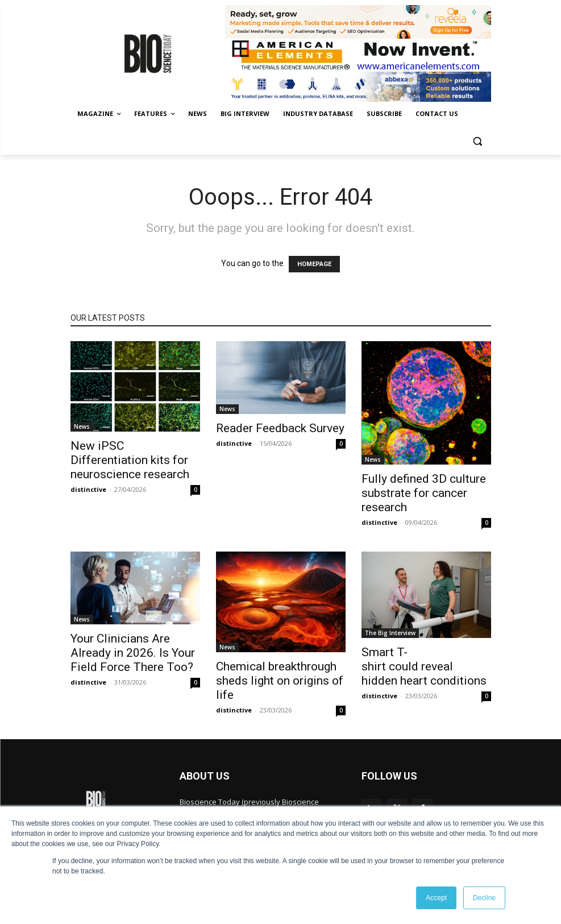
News (82, 426)
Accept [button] (436, 898)
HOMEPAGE (314, 264)
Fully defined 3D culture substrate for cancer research (424, 493)
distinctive (88, 489)
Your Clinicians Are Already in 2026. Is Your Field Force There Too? (133, 653)
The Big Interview (390, 633)
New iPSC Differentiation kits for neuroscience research (130, 460)
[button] (478, 141)
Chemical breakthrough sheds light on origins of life (280, 681)
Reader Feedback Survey (280, 428)
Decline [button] (484, 898)
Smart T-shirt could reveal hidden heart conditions (424, 666)
